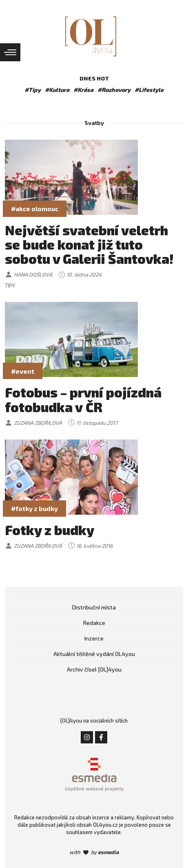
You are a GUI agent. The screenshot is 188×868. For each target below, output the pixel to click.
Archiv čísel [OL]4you (94, 669)
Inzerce (94, 638)
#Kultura (57, 90)
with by (94, 852)
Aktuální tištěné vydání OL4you (94, 654)
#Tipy (33, 90)
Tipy (10, 286)
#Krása (83, 90)
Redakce (94, 623)
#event (23, 371)
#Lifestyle (149, 90)
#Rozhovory (114, 90)
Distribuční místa (94, 607)
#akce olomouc (35, 209)
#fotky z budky (34, 508)
